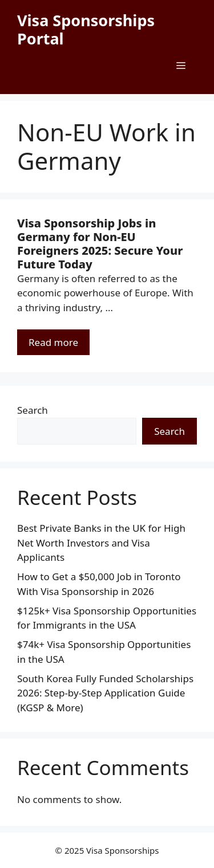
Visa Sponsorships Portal (86, 29)
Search (33, 410)
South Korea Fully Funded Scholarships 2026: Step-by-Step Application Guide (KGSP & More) (105, 693)
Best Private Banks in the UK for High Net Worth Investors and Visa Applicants (101, 543)
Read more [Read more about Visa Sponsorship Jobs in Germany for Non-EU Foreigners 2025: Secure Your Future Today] (53, 342)
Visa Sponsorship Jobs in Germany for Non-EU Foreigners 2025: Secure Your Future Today (100, 244)
